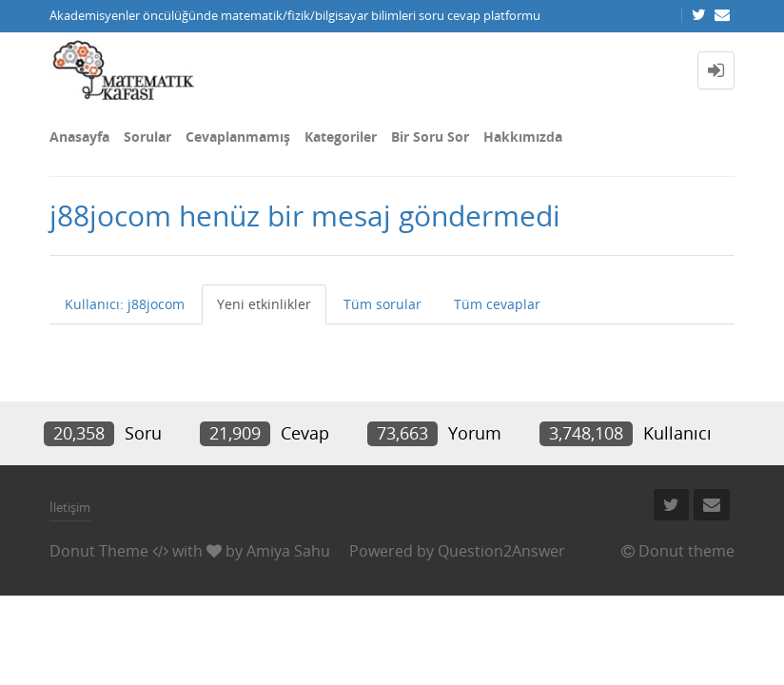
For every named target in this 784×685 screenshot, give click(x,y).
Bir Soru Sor (430, 137)
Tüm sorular (382, 304)
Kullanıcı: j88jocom (125, 304)
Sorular (147, 137)
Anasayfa (79, 137)
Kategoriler (341, 137)
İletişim (70, 507)
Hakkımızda (523, 137)
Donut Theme (99, 551)
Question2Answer (501, 551)
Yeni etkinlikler (264, 304)
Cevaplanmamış (238, 137)
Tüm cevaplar (497, 304)
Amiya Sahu (288, 551)
